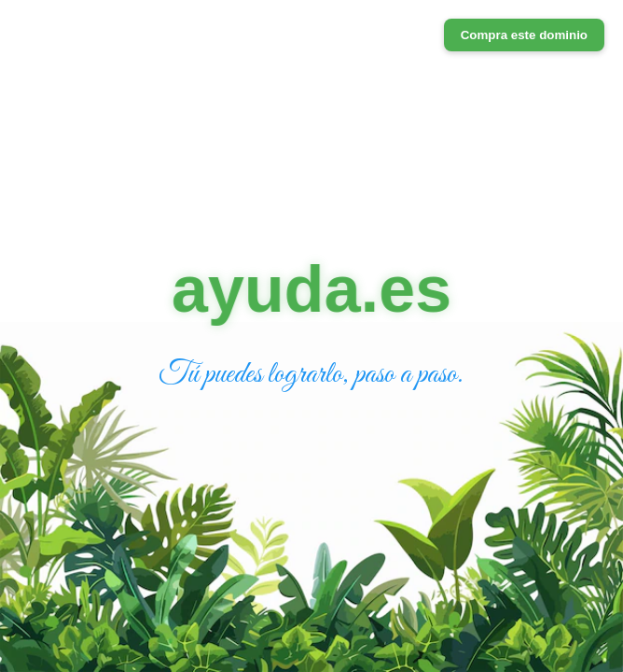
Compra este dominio (524, 35)
